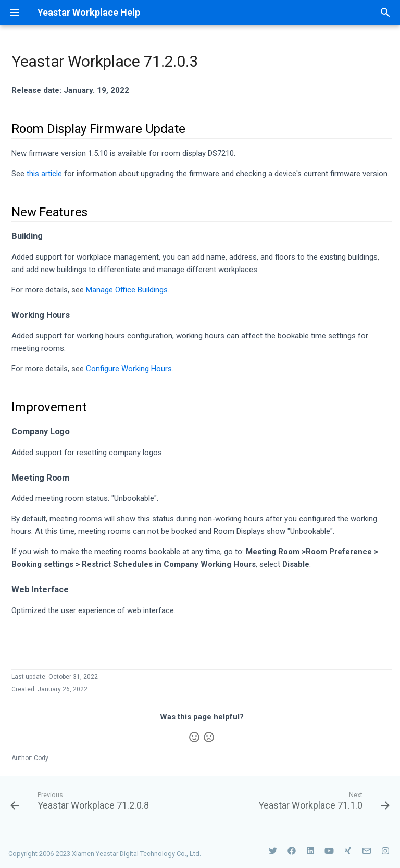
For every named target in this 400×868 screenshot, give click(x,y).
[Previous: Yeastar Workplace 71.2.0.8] (81, 800)
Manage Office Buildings (127, 290)
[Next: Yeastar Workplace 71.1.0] (322, 800)
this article (44, 174)
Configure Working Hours (129, 369)
